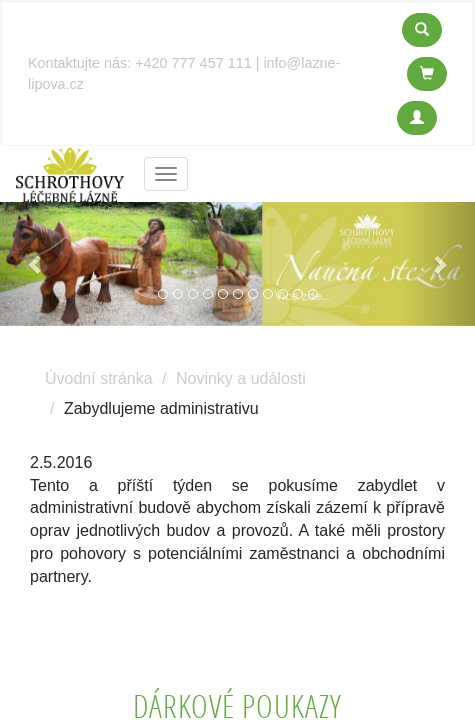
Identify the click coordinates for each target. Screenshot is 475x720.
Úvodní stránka (99, 378)
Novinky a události (241, 378)
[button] (35, 264)
